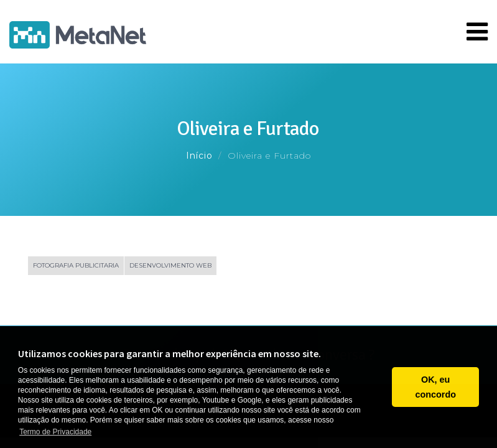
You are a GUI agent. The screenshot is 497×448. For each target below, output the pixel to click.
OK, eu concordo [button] (435, 387)
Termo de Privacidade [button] (55, 432)
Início (199, 156)
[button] (379, 387)
